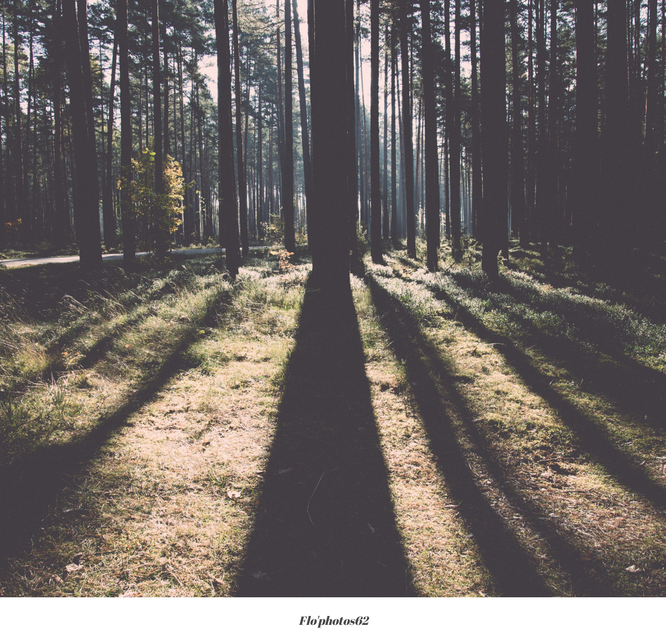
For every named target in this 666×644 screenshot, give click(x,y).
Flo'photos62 (333, 620)
